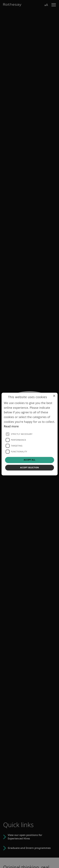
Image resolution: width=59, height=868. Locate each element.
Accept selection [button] (29, 468)
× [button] (54, 396)
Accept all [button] (30, 460)
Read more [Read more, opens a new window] (11, 426)
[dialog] (29, 434)
